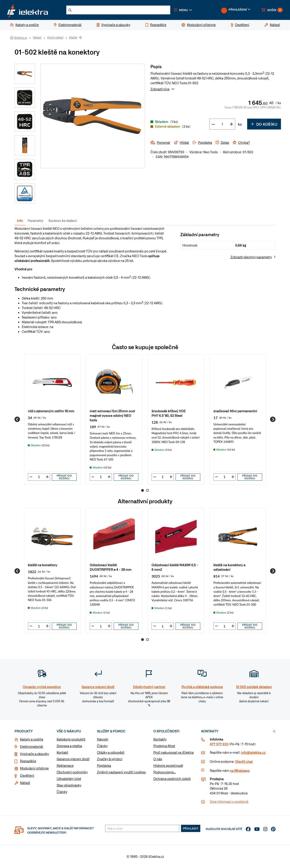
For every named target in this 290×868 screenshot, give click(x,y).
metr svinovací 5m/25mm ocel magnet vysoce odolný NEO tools (112, 415)
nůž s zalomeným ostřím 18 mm (51, 411)
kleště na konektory (43, 565)
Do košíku (264, 124)
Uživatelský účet (69, 779)
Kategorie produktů (71, 739)
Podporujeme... (165, 772)
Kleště (73, 37)
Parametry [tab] (36, 221)
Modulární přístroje (34, 768)
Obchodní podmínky (72, 772)
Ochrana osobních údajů (172, 779)
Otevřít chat (244, 761)
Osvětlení (27, 775)
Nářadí (37, 37)
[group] (52, 419)
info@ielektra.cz (253, 752)
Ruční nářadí (55, 37)
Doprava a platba (69, 746)
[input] (39, 477)
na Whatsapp (240, 770)
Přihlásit (191, 828)
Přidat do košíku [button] (64, 477)
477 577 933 (219, 744)
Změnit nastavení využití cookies (121, 772)
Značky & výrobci (110, 759)
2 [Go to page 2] (147, 490)
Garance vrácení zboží (73, 759)
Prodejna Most (164, 746)
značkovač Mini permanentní (235, 411)
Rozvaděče (28, 761)
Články (62, 792)
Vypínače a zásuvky (34, 754)
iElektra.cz (21, 38)
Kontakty (160, 739)
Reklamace (65, 765)
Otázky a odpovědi (111, 752)
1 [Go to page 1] (143, 490)
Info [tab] (20, 221)
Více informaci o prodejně (229, 801)
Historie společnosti (168, 765)
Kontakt (62, 752)
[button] (183, 10)
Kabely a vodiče (32, 739)
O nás (158, 759)
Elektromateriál (31, 746)
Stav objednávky (69, 785)
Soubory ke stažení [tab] (63, 221)
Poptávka (104, 765)
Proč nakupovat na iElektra (174, 752)
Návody (103, 739)
